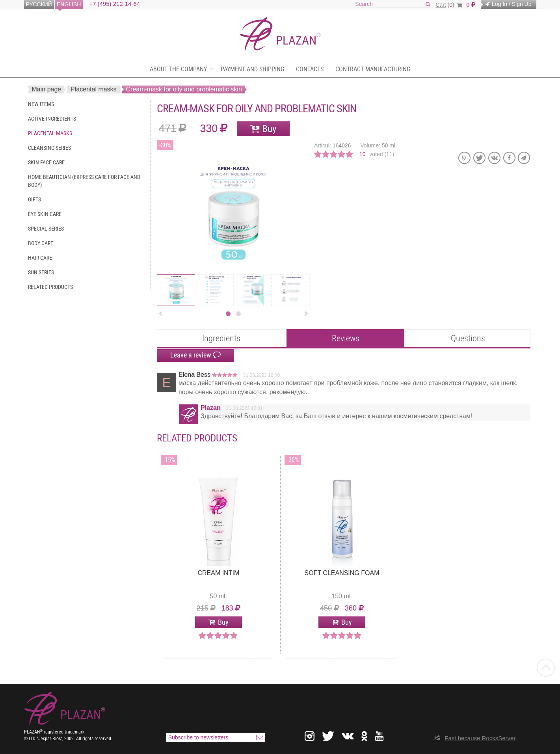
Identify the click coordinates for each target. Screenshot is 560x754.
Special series (46, 229)
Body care (41, 243)
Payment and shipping (252, 69)
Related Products (50, 287)
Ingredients (221, 338)
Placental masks (94, 89)
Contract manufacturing (373, 69)
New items (41, 104)
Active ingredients (52, 119)
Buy (269, 129)
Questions (468, 338)
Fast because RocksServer (480, 738)
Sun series (41, 272)
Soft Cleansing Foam (342, 573)
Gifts (34, 199)
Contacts (310, 69)
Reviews (346, 338)
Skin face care (46, 162)
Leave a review (195, 355)
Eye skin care (45, 214)
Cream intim (218, 573)
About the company (178, 69)
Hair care (40, 258)
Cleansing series (49, 148)
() (449, 5)
